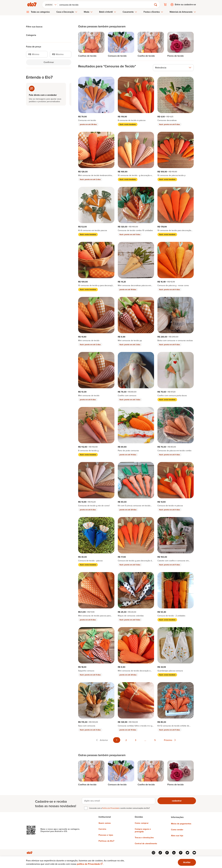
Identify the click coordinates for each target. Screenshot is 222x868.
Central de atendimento (146, 843)
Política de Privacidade (111, 808)
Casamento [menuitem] (130, 12)
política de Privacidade (90, 864)
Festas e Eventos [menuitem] (153, 12)
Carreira (102, 829)
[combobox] (51, 5)
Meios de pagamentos (181, 823)
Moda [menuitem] (88, 12)
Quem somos (105, 823)
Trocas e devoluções (144, 837)
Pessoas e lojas (106, 835)
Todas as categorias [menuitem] (40, 12)
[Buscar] (107, 5)
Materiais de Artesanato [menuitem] (183, 12)
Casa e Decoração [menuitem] (67, 12)
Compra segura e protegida (143, 830)
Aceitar (187, 862)
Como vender (177, 829)
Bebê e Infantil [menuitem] (108, 12)
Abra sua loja (177, 835)
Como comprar (142, 823)
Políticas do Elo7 (106, 841)
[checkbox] (86, 808)
